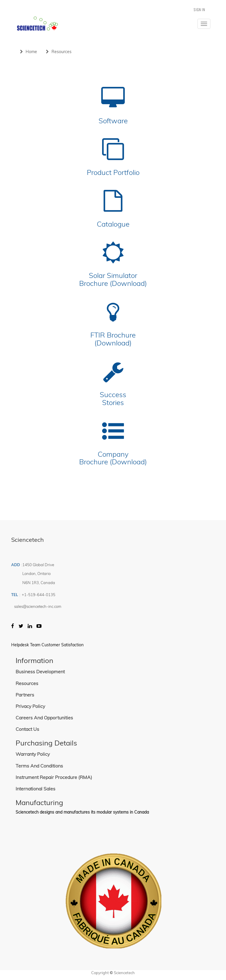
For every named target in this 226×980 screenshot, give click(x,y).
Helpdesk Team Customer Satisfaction (47, 645)
